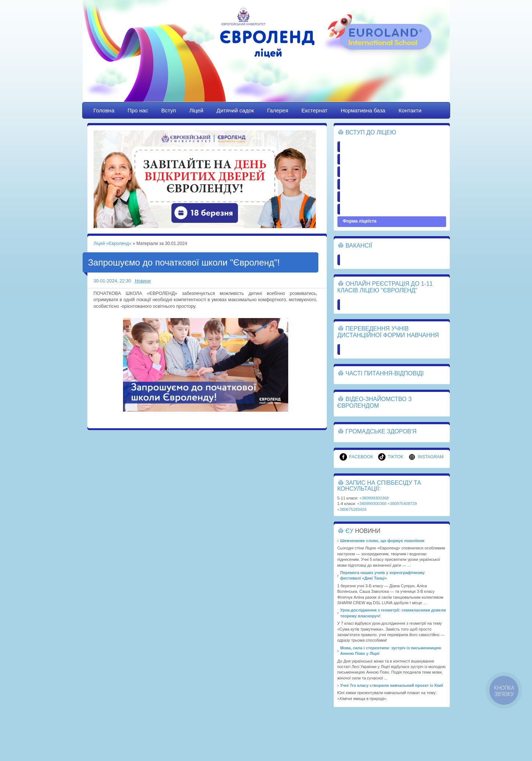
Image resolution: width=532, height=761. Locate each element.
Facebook (357, 457)
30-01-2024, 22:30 (112, 281)
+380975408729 (402, 504)
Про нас (138, 110)
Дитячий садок (235, 110)
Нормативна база (363, 110)
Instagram (426, 457)
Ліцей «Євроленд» (266, 58)
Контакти (410, 110)
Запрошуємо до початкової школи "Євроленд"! (184, 262)
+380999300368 (374, 498)
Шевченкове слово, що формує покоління (383, 541)
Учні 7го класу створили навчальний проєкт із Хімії (392, 685)
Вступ (169, 110)
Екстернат (314, 110)
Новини (143, 281)
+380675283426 (352, 509)
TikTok (391, 457)
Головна (104, 110)
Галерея (278, 110)
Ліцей (196, 110)
